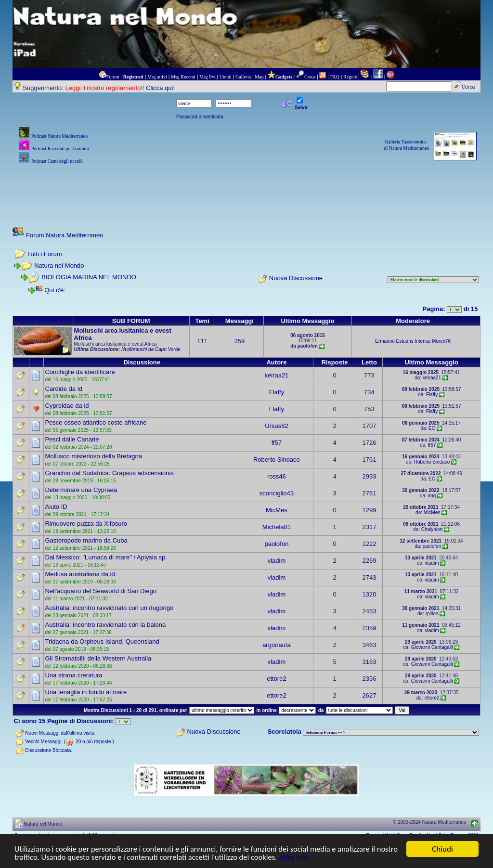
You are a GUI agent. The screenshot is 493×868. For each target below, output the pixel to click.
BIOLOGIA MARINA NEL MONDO (89, 277)
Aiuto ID (56, 507)
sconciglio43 (277, 493)
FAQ (335, 77)
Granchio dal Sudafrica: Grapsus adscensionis (109, 473)
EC (432, 428)
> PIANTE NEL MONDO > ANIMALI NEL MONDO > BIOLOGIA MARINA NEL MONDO (391, 732)
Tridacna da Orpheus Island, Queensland (102, 641)
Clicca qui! (160, 88)
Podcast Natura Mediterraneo (59, 136)
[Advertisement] (246, 188)
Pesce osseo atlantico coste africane (96, 422)
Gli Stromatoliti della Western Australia (98, 658)
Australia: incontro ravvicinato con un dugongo (109, 608)
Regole (350, 77)
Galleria (243, 77)
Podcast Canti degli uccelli (57, 161)
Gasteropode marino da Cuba (86, 540)
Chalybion (432, 529)
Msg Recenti (183, 77)
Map (259, 77)
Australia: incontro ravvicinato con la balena (105, 625)
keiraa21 (276, 375)
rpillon (432, 614)
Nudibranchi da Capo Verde (151, 349)
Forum (113, 77)
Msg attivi (157, 77)
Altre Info (326, 858)
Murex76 (441, 341)
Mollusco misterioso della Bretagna (93, 456)
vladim (277, 561)
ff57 (277, 443)
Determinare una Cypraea (81, 490)
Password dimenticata (200, 117)
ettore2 (276, 679)
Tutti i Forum (44, 254)
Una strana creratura (73, 675)
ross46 (277, 476)
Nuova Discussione (296, 279)
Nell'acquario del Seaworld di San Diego (101, 591)
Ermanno (385, 341)
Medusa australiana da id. (81, 574)
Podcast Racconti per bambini (60, 149)
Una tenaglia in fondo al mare (86, 692)
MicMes (277, 510)
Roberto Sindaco (277, 460)
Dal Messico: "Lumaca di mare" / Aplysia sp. (106, 557)
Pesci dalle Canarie (72, 439)
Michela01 (277, 527)
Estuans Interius (414, 341)
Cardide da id (63, 389)
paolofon (276, 544)
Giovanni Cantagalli (432, 647)
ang (432, 496)
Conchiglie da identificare (80, 372)
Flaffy (277, 392)
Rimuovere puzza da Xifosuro (86, 524)
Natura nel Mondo (59, 266)
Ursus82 (276, 426)
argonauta (277, 645)
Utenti (226, 77)
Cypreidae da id (67, 406)
